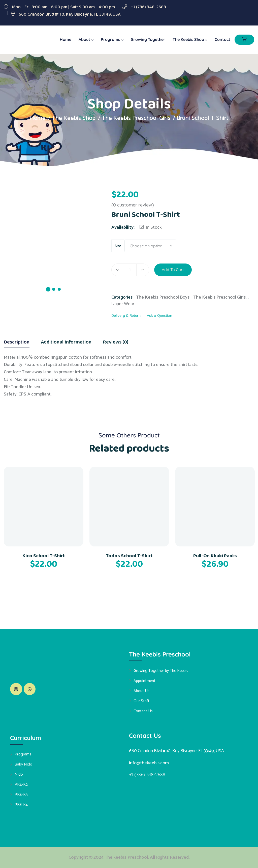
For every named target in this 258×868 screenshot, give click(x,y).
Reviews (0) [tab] (116, 343)
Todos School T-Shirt (129, 556)
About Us (141, 691)
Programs (110, 39)
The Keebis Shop (188, 39)
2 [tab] (54, 289)
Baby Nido (23, 764)
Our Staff (141, 701)
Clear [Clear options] (186, 246)
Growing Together (148, 39)
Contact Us (143, 711)
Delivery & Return (126, 315)
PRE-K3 (21, 795)
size (118, 246)
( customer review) (133, 205)
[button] (200, 267)
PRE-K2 (21, 784)
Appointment (144, 681)
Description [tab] (17, 343)
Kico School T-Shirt (44, 556)
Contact (222, 39)
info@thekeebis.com (149, 763)
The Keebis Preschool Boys (163, 297)
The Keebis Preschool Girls (136, 118)
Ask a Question (159, 315)
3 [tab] (59, 289)
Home (66, 39)
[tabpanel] (54, 247)
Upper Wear (123, 304)
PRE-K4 (21, 805)
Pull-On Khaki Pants (215, 556)
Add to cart (173, 270)
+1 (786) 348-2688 (148, 7)
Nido (19, 774)
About (84, 39)
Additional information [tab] (66, 343)
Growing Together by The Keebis (161, 671)
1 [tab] (48, 289)
